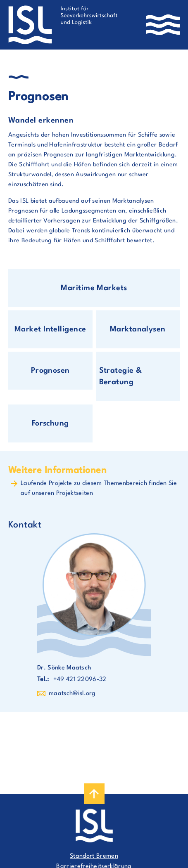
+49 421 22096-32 (80, 680)
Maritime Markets (94, 288)
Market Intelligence (50, 329)
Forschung (50, 423)
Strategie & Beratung (121, 376)
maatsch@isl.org (72, 694)
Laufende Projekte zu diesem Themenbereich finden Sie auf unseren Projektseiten (99, 488)
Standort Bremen (94, 856)
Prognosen (50, 371)
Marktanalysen (138, 329)
